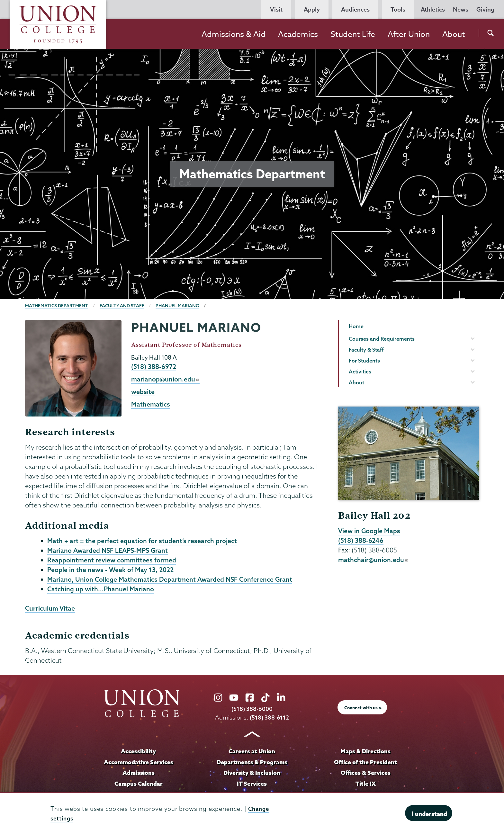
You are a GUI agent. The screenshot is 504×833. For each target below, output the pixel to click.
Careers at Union (252, 753)
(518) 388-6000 (252, 711)
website (143, 392)
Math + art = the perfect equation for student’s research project (142, 541)
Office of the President (365, 764)
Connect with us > (363, 710)
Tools (398, 9)
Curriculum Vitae (50, 610)
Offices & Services (365, 775)
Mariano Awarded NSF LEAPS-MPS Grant (109, 551)
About (454, 34)
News (461, 9)
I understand (429, 814)
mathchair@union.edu (374, 560)
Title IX (366, 786)
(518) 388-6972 (154, 367)
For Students (364, 361)
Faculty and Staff (124, 306)
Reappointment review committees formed (113, 561)
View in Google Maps (370, 531)
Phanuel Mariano (180, 306)
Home (356, 326)
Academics (298, 34)
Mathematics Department (57, 306)
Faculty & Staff (366, 350)
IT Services (252, 786)
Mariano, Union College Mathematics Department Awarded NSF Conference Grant (171, 581)
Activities (360, 372)
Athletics (433, 9)
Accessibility (139, 753)
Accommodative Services (138, 764)
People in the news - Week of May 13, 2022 (112, 571)
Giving (485, 9)
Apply (312, 9)
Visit (276, 9)
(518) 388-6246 (362, 541)
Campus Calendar (139, 786)
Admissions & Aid (234, 34)
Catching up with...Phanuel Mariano (101, 591)
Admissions (139, 775)
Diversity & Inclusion (252, 775)
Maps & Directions (365, 753)
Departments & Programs (252, 764)
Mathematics (151, 405)
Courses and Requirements (382, 339)
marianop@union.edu (166, 380)
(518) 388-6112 (270, 720)
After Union (409, 34)
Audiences (355, 9)
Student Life (353, 34)
